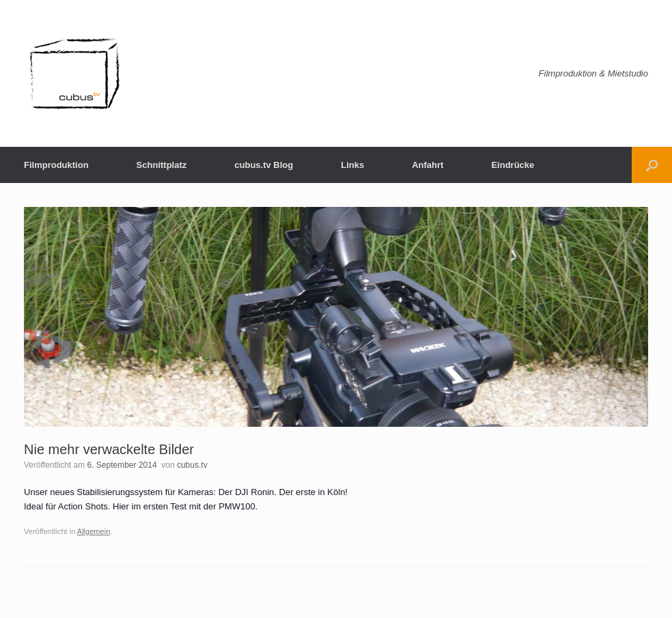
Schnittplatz (162, 165)
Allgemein (94, 531)
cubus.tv (192, 465)
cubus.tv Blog (264, 165)
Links (352, 165)
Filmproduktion (56, 165)
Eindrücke (513, 165)
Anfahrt (428, 165)
